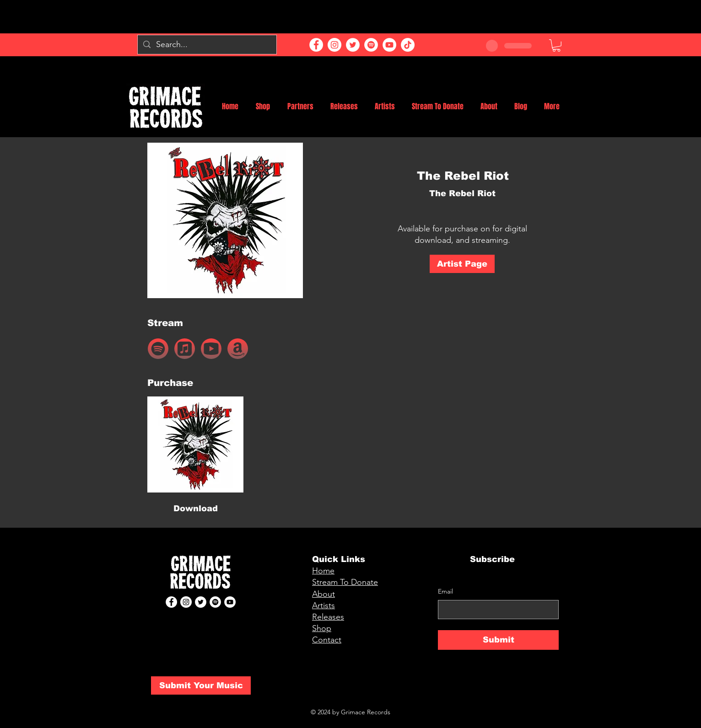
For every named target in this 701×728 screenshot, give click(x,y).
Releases (328, 617)
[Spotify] (371, 45)
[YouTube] (389, 45)
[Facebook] (316, 45)
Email (445, 591)
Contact (327, 640)
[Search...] (207, 45)
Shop (322, 628)
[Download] (195, 509)
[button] (556, 45)
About (324, 594)
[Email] (496, 610)
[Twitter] (353, 45)
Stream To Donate (345, 582)
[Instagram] (334, 45)
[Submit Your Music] (201, 685)
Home (323, 571)
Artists (324, 605)
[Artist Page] (462, 264)
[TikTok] (408, 45)
